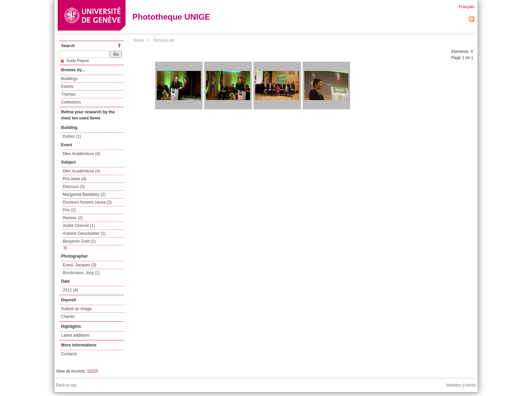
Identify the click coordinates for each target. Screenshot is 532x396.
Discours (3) (74, 187)
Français (467, 7)
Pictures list (164, 40)
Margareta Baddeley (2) (84, 194)
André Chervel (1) (79, 226)
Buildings (69, 79)
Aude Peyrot (75, 61)
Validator (453, 385)
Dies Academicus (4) (81, 154)
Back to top (66, 385)
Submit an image (76, 309)
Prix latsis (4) (74, 179)
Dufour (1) (72, 136)
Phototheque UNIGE (171, 17)
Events (67, 87)
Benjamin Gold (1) (79, 241)
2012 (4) (70, 290)
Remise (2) (73, 218)
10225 (92, 371)
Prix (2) (69, 210)
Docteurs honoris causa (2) (87, 202)
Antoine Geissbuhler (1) (84, 233)
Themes (68, 94)
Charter (68, 317)
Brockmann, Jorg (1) (81, 273)
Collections (71, 102)
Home (139, 40)
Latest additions (75, 335)
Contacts (69, 354)
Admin (470, 385)
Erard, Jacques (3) (80, 265)
